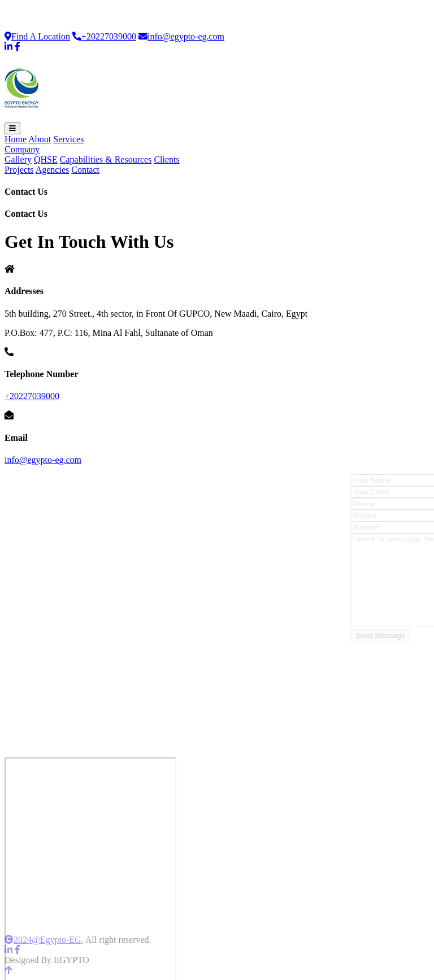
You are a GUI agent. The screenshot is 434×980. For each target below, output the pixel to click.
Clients (166, 159)
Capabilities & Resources (106, 159)
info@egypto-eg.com (181, 36)
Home (16, 139)
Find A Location (37, 36)
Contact (85, 170)
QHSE (46, 159)
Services (68, 139)
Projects (19, 170)
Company (22, 149)
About (40, 139)
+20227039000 (104, 36)
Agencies (53, 170)
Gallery (18, 159)
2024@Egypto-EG (43, 940)
